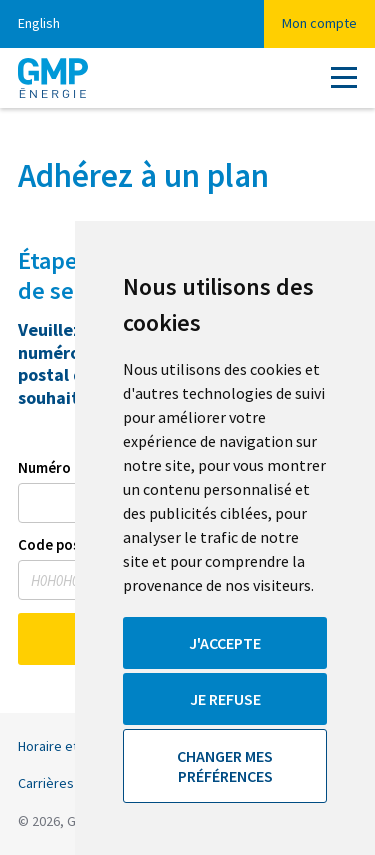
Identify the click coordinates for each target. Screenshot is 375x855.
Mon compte (319, 23)
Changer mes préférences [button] (225, 766)
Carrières (46, 783)
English (39, 23)
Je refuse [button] (225, 699)
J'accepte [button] (225, 643)
